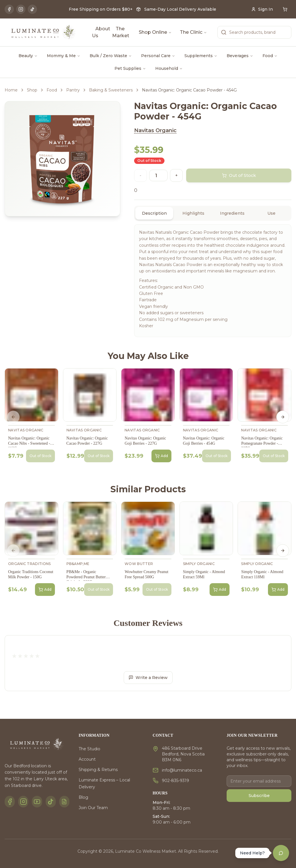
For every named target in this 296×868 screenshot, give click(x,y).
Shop (32, 90)
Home (11, 90)
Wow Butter (139, 564)
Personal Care (158, 56)
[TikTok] (32, 9)
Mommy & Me (64, 56)
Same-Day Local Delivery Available (180, 9)
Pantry (73, 90)
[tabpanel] (213, 281)
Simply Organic (199, 564)
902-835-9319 (175, 781)
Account (87, 759)
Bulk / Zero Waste (111, 56)
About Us (101, 32)
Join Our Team (93, 808)
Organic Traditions (29, 564)
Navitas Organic (155, 130)
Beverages (240, 56)
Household (169, 68)
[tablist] (213, 213)
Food (270, 56)
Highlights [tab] (193, 213)
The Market (121, 32)
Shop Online (155, 32)
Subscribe (259, 796)
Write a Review (148, 678)
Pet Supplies (130, 68)
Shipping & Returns (98, 770)
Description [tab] (154, 213)
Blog (83, 797)
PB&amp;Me (78, 564)
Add (161, 456)
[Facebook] (9, 9)
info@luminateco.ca (182, 770)
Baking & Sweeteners (111, 90)
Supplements (201, 56)
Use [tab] (271, 213)
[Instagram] (21, 9)
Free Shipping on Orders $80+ (101, 9)
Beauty (28, 56)
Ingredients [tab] (232, 213)
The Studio (89, 749)
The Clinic (193, 32)
